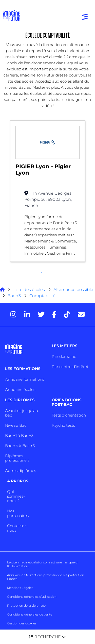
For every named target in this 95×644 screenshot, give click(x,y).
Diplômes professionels (17, 458)
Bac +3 (14, 296)
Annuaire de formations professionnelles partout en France (46, 577)
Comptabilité (42, 296)
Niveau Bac (16, 425)
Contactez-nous (17, 528)
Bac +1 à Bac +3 (19, 435)
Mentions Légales (20, 588)
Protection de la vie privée (26, 605)
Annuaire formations (25, 379)
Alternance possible (73, 290)
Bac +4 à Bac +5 (20, 446)
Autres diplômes (21, 471)
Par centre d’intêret (70, 367)
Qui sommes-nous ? (16, 496)
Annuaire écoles (20, 389)
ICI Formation (18, 566)
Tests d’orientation (69, 415)
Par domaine (64, 356)
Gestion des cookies (22, 623)
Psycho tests (63, 425)
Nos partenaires (18, 513)
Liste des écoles (29, 290)
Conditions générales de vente (30, 614)
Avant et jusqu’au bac (22, 413)
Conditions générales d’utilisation (32, 597)
